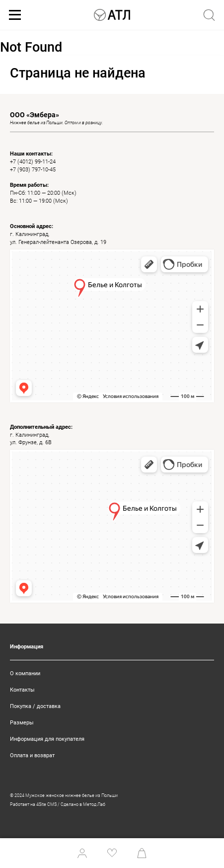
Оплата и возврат (32, 755)
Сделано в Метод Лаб (83, 804)
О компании (25, 673)
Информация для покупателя (47, 739)
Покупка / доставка (35, 706)
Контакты (22, 690)
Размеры (22, 723)
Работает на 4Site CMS (33, 804)
